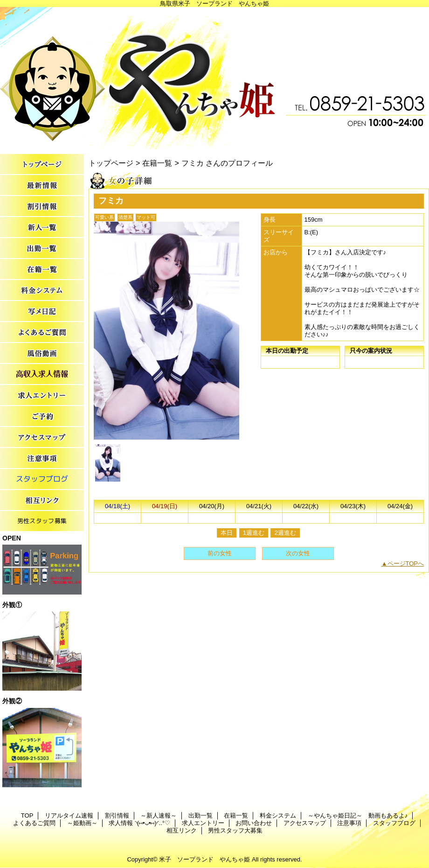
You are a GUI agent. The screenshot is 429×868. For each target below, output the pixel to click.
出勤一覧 (42, 248)
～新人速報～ (42, 227)
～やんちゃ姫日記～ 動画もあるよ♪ (42, 311)
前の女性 (220, 553)
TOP (42, 164)
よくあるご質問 (42, 332)
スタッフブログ (42, 479)
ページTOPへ (406, 563)
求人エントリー (42, 395)
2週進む (285, 533)
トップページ (111, 163)
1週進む (254, 533)
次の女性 (298, 553)
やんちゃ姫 (214, 78)
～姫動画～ (42, 353)
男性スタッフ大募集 (42, 521)
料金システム (42, 290)
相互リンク (42, 500)
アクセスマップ (42, 437)
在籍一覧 (42, 269)
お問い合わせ (42, 416)
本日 (227, 533)
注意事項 (42, 458)
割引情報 (42, 206)
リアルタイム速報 (42, 185)
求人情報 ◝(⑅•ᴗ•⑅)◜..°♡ (42, 374)
